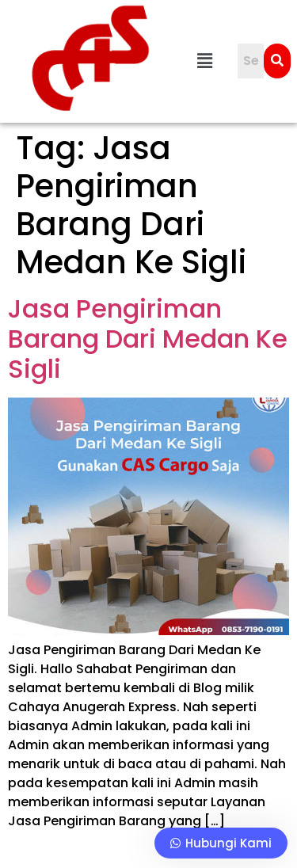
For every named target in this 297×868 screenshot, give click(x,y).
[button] (205, 61)
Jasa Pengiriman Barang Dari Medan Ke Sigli (148, 339)
